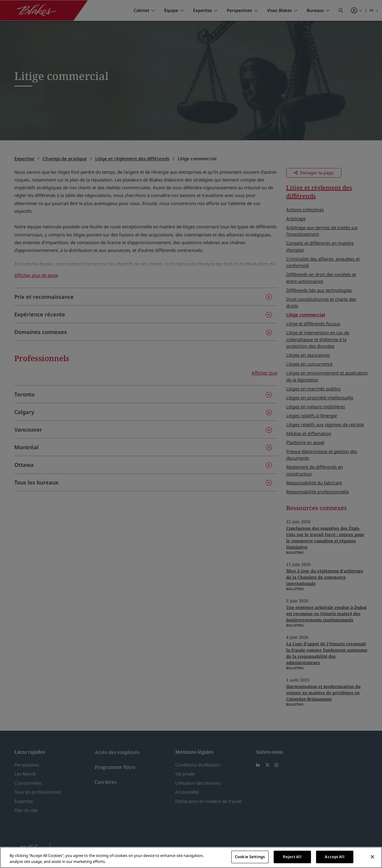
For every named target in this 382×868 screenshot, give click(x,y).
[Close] (372, 857)
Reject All (292, 857)
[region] (191, 857)
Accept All (334, 857)
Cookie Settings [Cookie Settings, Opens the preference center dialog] (250, 857)
